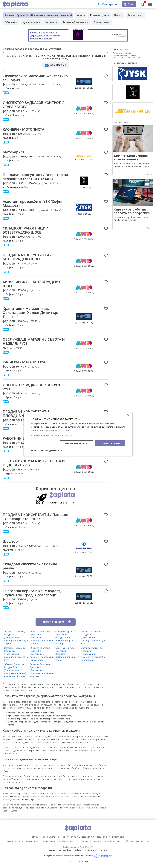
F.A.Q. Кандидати (48, 841)
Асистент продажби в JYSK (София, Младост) (34, 203)
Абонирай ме (58, 65)
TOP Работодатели (84, 841)
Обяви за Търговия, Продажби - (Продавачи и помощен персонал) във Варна (66, 638)
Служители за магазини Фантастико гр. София (35, 78)
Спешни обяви (102, 22)
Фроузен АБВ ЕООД (84, 552)
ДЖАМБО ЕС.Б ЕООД (84, 114)
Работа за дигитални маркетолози (126, 58)
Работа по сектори (15, 841)
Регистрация (108, 4)
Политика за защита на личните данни (85, 837)
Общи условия (50, 837)
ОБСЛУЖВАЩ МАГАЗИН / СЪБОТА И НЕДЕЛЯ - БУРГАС (34, 463)
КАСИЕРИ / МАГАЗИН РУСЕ (25, 362)
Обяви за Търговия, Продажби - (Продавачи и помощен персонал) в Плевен (67, 654)
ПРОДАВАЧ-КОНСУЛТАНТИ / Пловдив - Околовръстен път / (35, 517)
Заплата (50, 22)
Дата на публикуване (74, 22)
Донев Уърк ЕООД (84, 88)
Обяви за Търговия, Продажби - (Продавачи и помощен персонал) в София (16, 638)
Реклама (145, 841)
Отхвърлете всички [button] (76, 443)
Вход (129, 4)
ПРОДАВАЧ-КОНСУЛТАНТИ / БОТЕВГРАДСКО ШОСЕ (27, 257)
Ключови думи (98, 15)
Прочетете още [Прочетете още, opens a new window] (63, 430)
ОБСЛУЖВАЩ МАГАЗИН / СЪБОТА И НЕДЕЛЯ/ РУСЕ (34, 341)
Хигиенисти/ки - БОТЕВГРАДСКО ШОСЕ (31, 284)
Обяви (78, 850)
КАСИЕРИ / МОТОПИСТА (23, 129)
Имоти (52, 850)
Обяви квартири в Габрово (123, 53)
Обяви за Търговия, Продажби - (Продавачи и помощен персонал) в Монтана (42, 670)
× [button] (128, 416)
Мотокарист (14, 152)
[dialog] (78, 434)
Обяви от (10, 22)
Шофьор (10, 541)
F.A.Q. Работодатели (65, 841)
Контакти (118, 837)
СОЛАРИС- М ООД (84, 160)
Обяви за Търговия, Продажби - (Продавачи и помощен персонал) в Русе (16, 654)
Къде (80, 15)
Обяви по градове (116, 841)
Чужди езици (30, 22)
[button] (78, 435)
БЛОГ (37, 841)
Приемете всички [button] (110, 443)
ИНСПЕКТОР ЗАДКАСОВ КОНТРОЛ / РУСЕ (33, 387)
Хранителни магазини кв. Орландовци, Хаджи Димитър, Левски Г (30, 312)
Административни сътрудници (124, 55)
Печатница (91, 850)
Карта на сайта (100, 841)
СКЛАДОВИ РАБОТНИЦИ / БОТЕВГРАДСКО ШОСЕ (25, 230)
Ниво (117, 15)
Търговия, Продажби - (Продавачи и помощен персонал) (37, 15)
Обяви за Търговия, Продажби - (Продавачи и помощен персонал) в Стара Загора (42, 654)
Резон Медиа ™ (83, 861)
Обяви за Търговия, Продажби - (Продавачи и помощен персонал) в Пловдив (42, 638)
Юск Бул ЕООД (84, 214)
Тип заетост (134, 15)
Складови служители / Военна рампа (30, 566)
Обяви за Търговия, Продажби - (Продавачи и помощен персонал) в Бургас (93, 638)
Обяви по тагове (132, 841)
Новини (104, 850)
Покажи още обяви (56, 622)
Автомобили (65, 850)
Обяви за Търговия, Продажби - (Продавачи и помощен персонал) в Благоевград (93, 654)
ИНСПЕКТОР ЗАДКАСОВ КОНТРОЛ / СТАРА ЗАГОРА (33, 105)
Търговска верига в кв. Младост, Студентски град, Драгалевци (32, 593)
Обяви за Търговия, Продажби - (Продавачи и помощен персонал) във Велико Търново (15, 670)
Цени (35, 837)
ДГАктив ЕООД (84, 188)
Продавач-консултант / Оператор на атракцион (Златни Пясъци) (35, 177)
